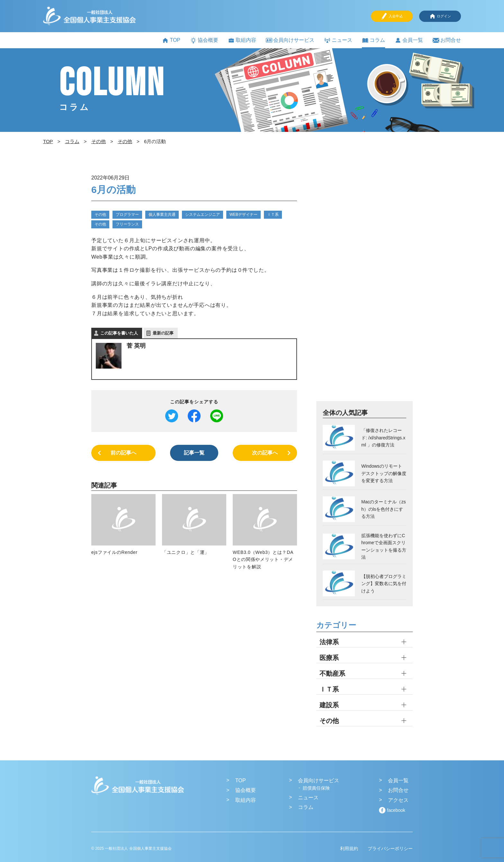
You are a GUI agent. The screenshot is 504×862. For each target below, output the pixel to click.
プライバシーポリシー (390, 848)
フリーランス (127, 224)
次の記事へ (265, 453)
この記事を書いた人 (119, 333)
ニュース (338, 40)
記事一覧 (194, 453)
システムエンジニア (203, 215)
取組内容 (242, 40)
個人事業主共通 (162, 215)
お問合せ (447, 40)
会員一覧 (409, 40)
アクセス (398, 800)
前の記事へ (123, 453)
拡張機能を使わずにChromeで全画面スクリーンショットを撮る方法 (384, 546)
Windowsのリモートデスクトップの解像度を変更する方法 (384, 473)
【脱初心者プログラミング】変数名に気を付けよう (384, 584)
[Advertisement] (364, 287)
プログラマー (127, 215)
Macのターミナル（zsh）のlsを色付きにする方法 (383, 509)
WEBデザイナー (243, 215)
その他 (100, 215)
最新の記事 (163, 333)
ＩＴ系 (273, 215)
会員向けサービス (290, 40)
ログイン (440, 16)
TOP (171, 40)
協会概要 (204, 40)
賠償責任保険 (316, 788)
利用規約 (349, 848)
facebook (396, 810)
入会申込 (392, 16)
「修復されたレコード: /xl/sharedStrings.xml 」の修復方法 (383, 438)
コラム (373, 40)
